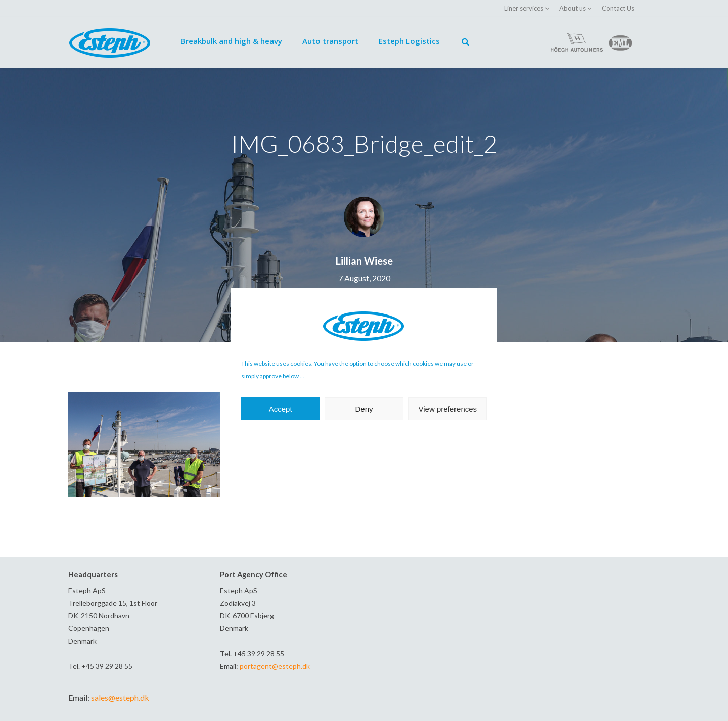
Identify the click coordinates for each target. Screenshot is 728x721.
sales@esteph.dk (120, 697)
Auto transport (330, 41)
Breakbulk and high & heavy (231, 41)
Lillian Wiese (364, 261)
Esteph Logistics (409, 41)
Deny (364, 409)
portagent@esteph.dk (275, 666)
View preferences (448, 409)
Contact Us (618, 8)
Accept (281, 409)
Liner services (524, 8)
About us (573, 8)
